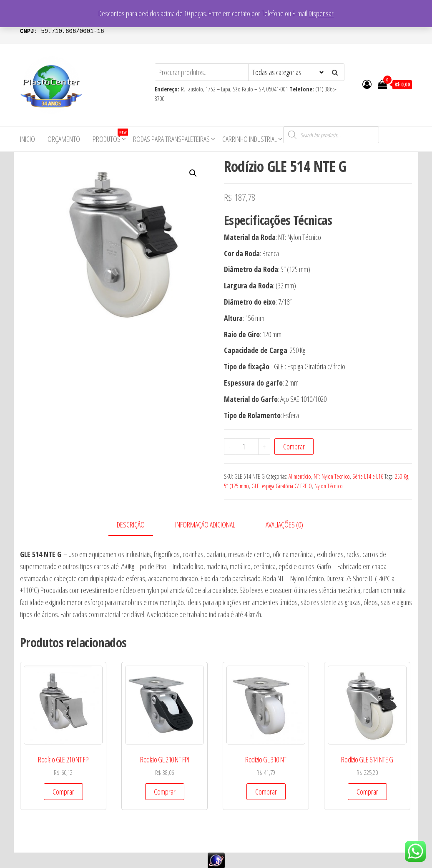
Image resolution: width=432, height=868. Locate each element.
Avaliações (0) (284, 525)
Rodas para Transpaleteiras (171, 139)
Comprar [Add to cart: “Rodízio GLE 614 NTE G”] (367, 792)
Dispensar (321, 13)
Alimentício (300, 476)
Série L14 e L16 (368, 476)
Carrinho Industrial (250, 139)
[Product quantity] (247, 447)
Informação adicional (205, 525)
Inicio (28, 139)
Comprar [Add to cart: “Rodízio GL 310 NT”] (266, 792)
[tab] (137, 525)
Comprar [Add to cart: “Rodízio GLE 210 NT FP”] (63, 792)
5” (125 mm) (236, 486)
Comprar (294, 447)
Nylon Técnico (329, 486)
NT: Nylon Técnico (332, 476)
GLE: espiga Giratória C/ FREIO (282, 486)
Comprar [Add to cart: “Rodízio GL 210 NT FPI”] (165, 792)
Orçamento (64, 139)
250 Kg (402, 476)
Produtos (110, 136)
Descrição (131, 525)
